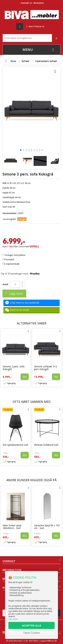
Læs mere (13, 619)
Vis (25, 377)
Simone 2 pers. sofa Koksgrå (14, 368)
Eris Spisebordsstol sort (15, 445)
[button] (21, 150)
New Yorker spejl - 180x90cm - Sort (13, 527)
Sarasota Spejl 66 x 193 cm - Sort (47, 527)
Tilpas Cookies (32, 633)
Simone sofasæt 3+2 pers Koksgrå (46, 368)
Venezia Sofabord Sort (46, 445)
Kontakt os (27, 3)
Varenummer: (10, 213)
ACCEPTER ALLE (32, 626)
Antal (5, 284)
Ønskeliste (38, 3)
